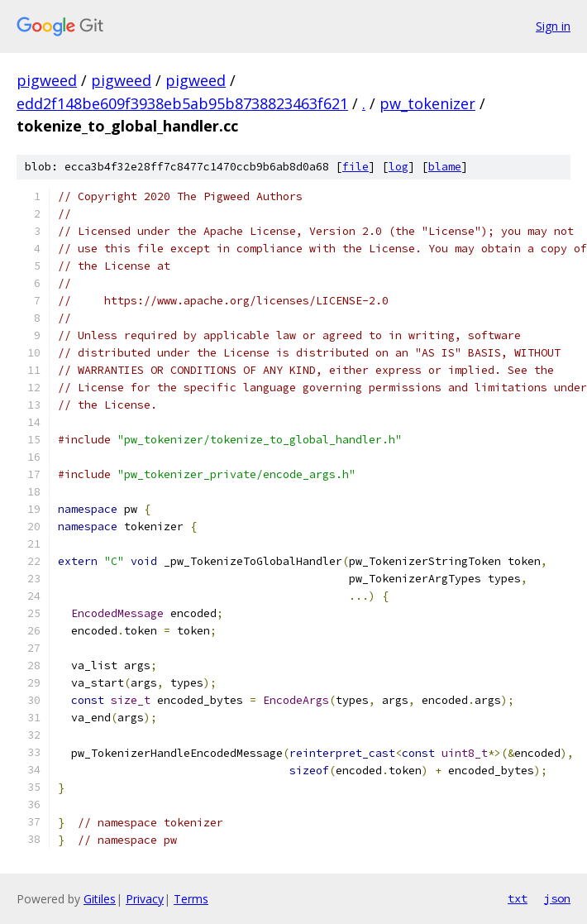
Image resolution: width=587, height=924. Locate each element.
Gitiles (100, 899)
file (356, 167)
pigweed (47, 80)
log (398, 167)
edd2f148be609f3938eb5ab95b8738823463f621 (182, 103)
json (557, 898)
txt (518, 898)
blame (445, 167)
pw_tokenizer (427, 103)
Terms (191, 899)
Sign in (553, 26)
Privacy (145, 899)
